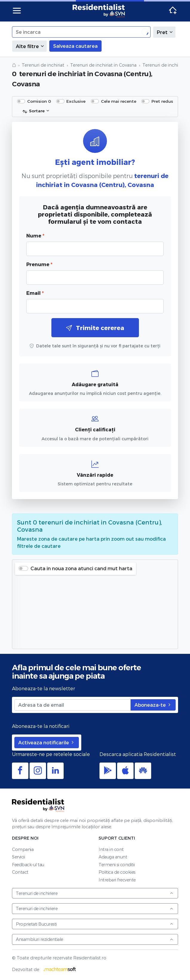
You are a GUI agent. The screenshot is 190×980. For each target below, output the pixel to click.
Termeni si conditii (117, 865)
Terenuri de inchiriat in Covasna (103, 65)
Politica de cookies (117, 872)
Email (35, 293)
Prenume (39, 264)
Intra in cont (111, 849)
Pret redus (162, 101)
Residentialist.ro (99, 11)
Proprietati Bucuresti (95, 924)
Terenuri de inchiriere (95, 893)
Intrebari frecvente (117, 880)
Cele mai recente (119, 101)
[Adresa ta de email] (73, 705)
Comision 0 (39, 101)
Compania (23, 849)
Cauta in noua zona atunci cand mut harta (81, 568)
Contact (20, 872)
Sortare (33, 111)
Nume (35, 236)
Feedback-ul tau (28, 865)
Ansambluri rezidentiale (95, 939)
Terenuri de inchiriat (43, 65)
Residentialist (38, 805)
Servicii (18, 857)
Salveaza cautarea (75, 46)
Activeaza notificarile (47, 742)
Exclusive (76, 101)
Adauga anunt (113, 857)
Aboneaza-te (153, 705)
